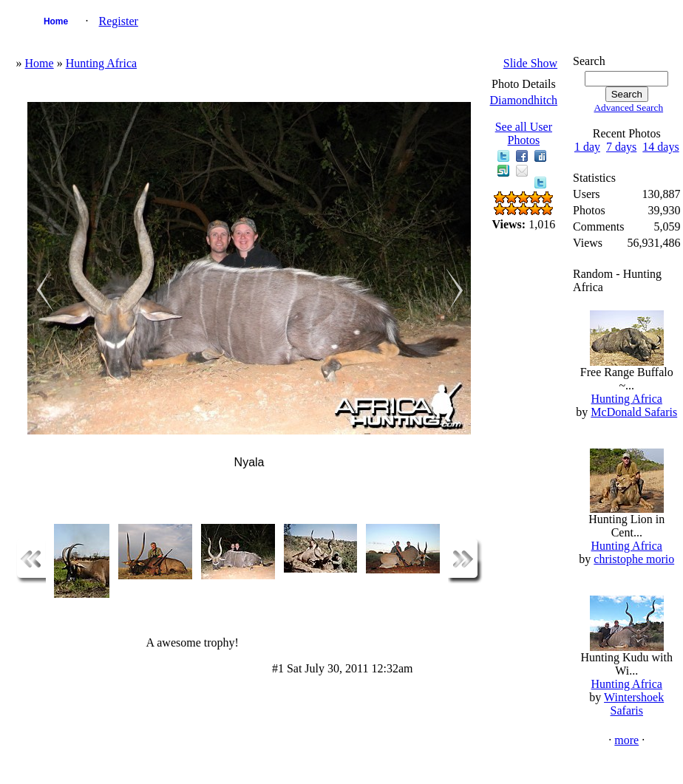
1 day (587, 147)
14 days (660, 147)
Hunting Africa (101, 63)
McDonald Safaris (634, 412)
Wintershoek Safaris (634, 704)
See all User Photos (524, 133)
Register (119, 21)
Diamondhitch (524, 100)
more (626, 740)
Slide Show (530, 63)
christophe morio (634, 559)
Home (56, 21)
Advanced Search (628, 108)
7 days (621, 147)
